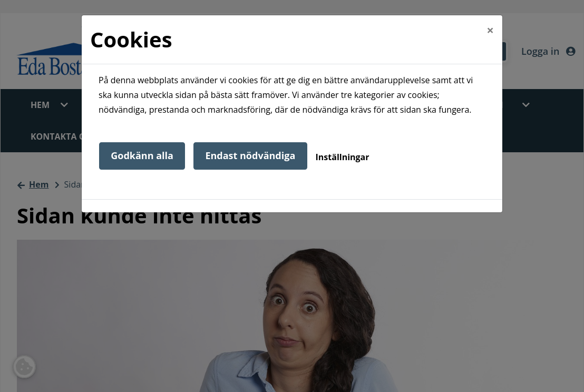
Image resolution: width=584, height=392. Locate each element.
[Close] (490, 30)
